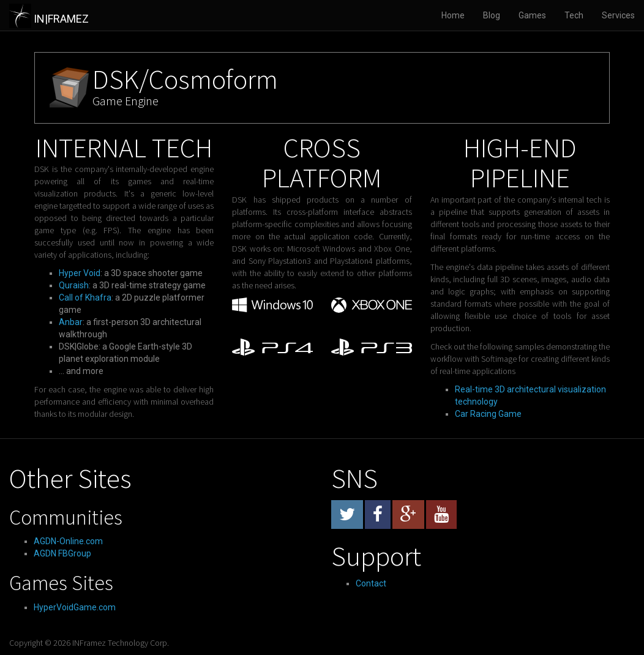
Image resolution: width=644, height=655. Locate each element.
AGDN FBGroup (62, 553)
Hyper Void (80, 273)
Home (453, 15)
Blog (492, 15)
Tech (574, 15)
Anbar (71, 322)
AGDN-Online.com (68, 541)
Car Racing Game (488, 414)
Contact (371, 583)
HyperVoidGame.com (75, 607)
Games (532, 15)
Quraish (74, 285)
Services (618, 15)
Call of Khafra (85, 298)
